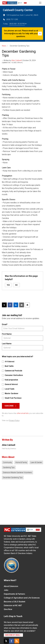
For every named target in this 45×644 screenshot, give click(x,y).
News (4, 46)
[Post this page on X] (4, 305)
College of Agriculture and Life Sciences (22, 598)
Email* (5, 324)
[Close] (40, 34)
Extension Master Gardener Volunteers (17, 472)
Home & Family (21, 462)
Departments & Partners (14, 594)
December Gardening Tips (13, 478)
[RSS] (17, 641)
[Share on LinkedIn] (16, 305)
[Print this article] (27, 305)
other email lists (23, 413)
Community (7, 462)
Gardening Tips (9, 467)
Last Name (7, 344)
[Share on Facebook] (10, 305)
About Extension (11, 586)
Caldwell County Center (18, 10)
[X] (6, 641)
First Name (7, 334)
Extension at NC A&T (13, 605)
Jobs (6, 590)
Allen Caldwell (16, 60)
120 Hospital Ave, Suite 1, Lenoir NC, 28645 (21, 15)
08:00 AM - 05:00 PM (18, 24)
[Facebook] (12, 641)
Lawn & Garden (36, 462)
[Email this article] (22, 305)
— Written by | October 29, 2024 (19, 60)
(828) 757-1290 (10, 19)
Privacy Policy (14, 420)
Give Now (8, 609)
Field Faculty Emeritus (9, 449)
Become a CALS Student (15, 602)
